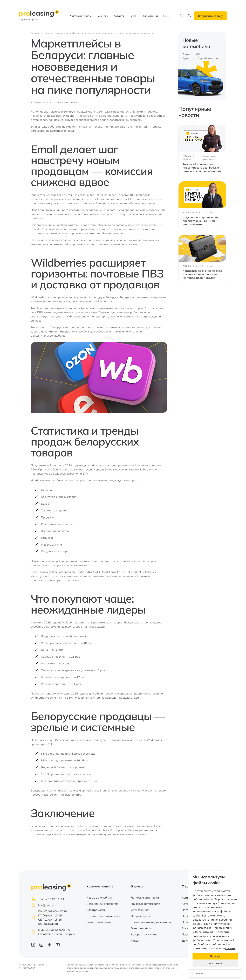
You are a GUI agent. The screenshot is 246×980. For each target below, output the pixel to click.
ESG (166, 16)
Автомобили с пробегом (102, 904)
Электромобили (97, 910)
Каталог (119, 16)
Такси (135, 941)
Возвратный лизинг (100, 922)
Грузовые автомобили (145, 904)
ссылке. (230, 948)
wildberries (73, 102)
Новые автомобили (99, 898)
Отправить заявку (210, 16)
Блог (133, 16)
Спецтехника (140, 910)
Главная (35, 33)
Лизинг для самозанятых (103, 916)
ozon (64, 102)
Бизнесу (102, 16)
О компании (150, 16)
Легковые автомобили (146, 898)
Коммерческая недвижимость (151, 922)
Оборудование (141, 916)
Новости (48, 33)
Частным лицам (81, 16)
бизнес (58, 102)
